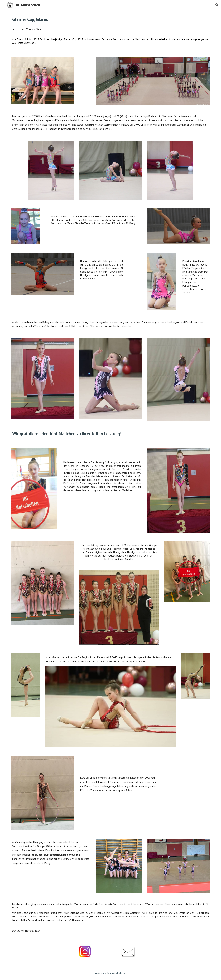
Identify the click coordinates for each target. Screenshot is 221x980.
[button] (217, 5)
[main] (110, 19)
